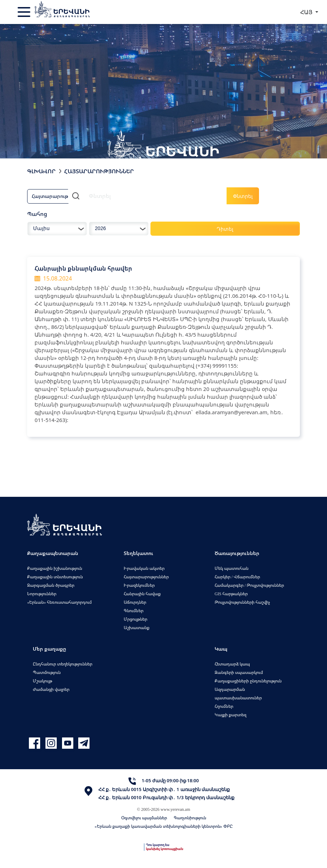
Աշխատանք (137, 628)
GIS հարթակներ (231, 594)
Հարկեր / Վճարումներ (237, 577)
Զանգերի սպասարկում (239, 672)
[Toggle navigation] (25, 12)
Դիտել (225, 229)
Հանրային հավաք (142, 594)
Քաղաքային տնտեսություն (55, 577)
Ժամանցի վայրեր (51, 689)
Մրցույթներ (135, 619)
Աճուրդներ (135, 602)
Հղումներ (224, 706)
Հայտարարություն (55, 196)
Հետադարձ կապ (232, 664)
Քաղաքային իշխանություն (55, 568)
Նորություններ (42, 594)
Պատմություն (47, 672)
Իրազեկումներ (139, 585)
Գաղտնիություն (190, 818)
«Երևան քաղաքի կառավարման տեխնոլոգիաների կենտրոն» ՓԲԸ (164, 826)
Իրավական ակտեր (144, 568)
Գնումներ (134, 611)
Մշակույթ (42, 681)
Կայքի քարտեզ (230, 715)
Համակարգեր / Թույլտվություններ (249, 585)
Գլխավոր (41, 171)
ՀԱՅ (307, 12)
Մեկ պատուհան (232, 568)
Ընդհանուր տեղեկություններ (63, 664)
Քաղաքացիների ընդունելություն (248, 681)
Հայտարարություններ (146, 577)
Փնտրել (243, 196)
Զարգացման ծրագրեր (51, 585)
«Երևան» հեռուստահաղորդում (59, 602)
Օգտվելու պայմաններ (144, 818)
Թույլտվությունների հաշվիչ (242, 602)
